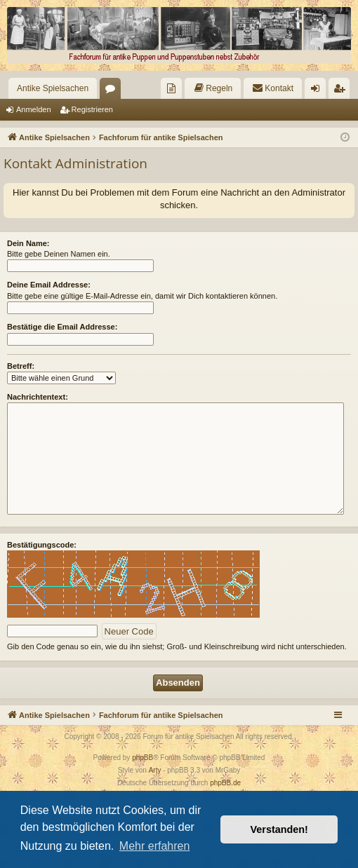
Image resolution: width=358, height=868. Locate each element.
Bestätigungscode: (42, 545)
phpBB (142, 758)
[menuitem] (171, 88)
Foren (113, 91)
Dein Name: (28, 243)
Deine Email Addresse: (49, 285)
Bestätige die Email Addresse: (62, 327)
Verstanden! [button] (279, 829)
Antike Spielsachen (53, 88)
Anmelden (34, 109)
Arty (155, 770)
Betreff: (21, 366)
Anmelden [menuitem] (318, 91)
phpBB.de (225, 783)
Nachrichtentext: (38, 397)
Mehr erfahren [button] (155, 846)
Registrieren (92, 109)
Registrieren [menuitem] (342, 91)
